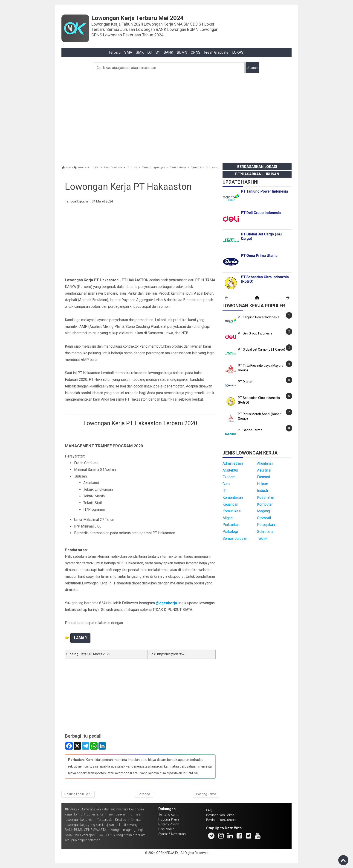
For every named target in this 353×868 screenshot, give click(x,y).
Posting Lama (206, 794)
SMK (140, 52)
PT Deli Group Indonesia (255, 333)
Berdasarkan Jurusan (257, 174)
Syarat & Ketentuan (172, 834)
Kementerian (233, 497)
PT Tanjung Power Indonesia (259, 317)
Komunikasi (232, 511)
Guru (226, 484)
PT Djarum (246, 382)
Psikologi (230, 532)
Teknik (262, 538)
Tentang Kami (168, 815)
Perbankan (231, 525)
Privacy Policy (169, 824)
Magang (263, 511)
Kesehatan (266, 497)
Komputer (265, 504)
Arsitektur (230, 470)
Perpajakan (266, 525)
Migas (228, 518)
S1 (158, 52)
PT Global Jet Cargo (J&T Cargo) (262, 349)
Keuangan (230, 504)
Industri (263, 491)
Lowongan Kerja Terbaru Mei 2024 (137, 18)
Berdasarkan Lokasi (257, 167)
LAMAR (80, 638)
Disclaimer (166, 829)
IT (224, 491)
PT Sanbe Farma (250, 430)
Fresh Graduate (216, 52)
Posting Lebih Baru (78, 794)
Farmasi (263, 477)
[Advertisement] (176, 117)
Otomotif (264, 518)
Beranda (144, 794)
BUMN (182, 52)
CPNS (196, 52)
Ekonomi (229, 477)
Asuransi (264, 470)
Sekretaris (265, 532)
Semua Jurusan (235, 538)
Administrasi (233, 463)
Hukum (263, 484)
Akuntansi (265, 463)
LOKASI (238, 52)
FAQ (209, 810)
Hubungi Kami (169, 819)
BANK (168, 52)
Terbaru (115, 52)
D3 (150, 52)
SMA (128, 52)
